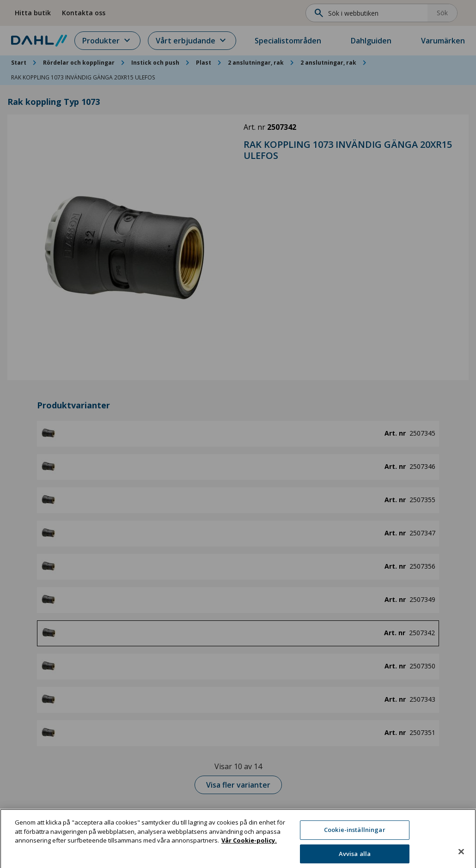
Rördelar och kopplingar (79, 63)
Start (19, 63)
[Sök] (369, 13)
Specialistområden (288, 41)
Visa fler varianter (238, 785)
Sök (442, 13)
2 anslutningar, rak (256, 63)
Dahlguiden (371, 41)
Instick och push (155, 63)
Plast (204, 63)
